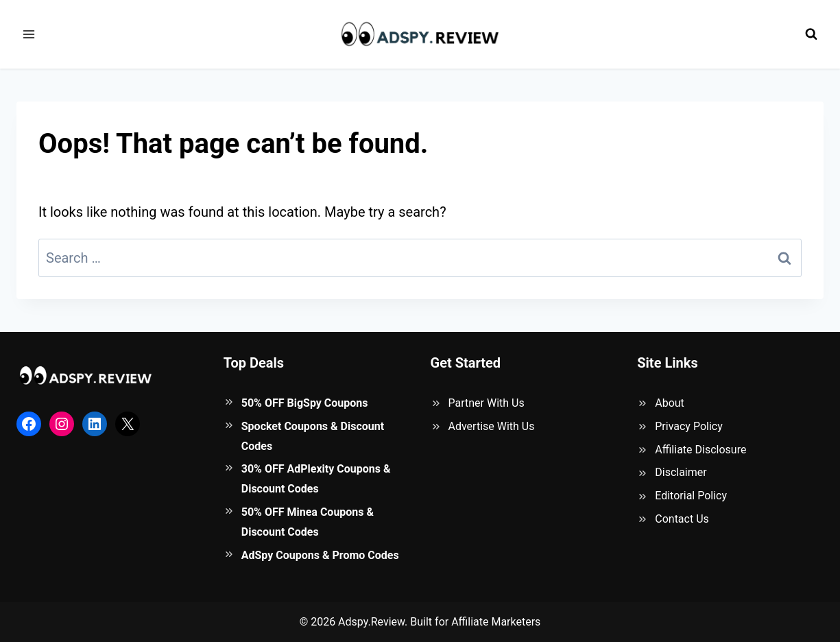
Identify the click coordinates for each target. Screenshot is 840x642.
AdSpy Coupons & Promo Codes (320, 555)
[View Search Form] (811, 34)
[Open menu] (29, 34)
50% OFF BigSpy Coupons (305, 403)
